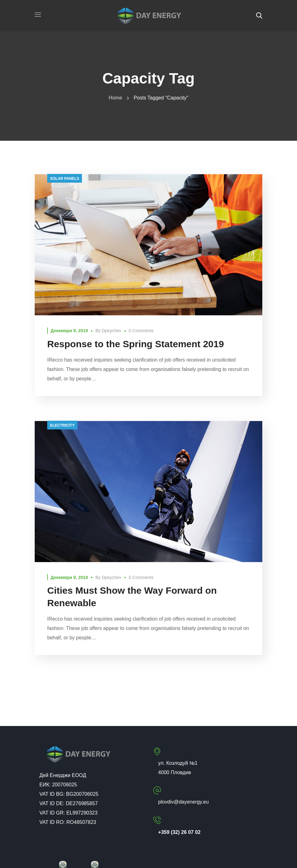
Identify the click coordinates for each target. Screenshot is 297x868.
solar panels (65, 179)
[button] (259, 16)
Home (116, 98)
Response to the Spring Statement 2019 (136, 344)
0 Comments (141, 331)
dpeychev (112, 331)
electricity (62, 425)
